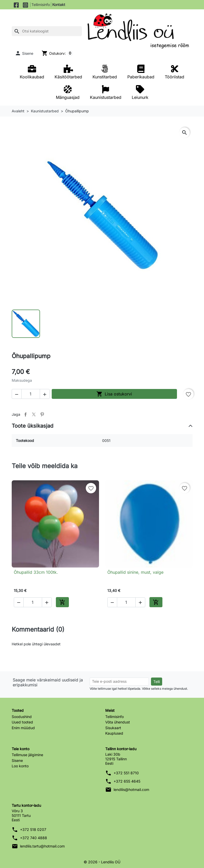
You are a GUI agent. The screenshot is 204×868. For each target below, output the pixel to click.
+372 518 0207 (33, 829)
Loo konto (20, 766)
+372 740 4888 (34, 838)
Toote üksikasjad (32, 426)
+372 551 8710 (126, 773)
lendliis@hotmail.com (131, 790)
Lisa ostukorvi (114, 394)
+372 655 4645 (127, 781)
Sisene (17, 760)
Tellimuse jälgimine (27, 755)
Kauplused (114, 733)
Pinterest (42, 414)
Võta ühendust (118, 722)
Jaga (25, 414)
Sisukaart (113, 728)
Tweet (34, 414)
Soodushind (22, 717)
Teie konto (21, 749)
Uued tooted (22, 722)
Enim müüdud (23, 728)
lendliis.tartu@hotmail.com (42, 846)
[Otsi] (47, 31)
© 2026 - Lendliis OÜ (102, 862)
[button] (24, 53)
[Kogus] (31, 394)
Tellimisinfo (41, 5)
